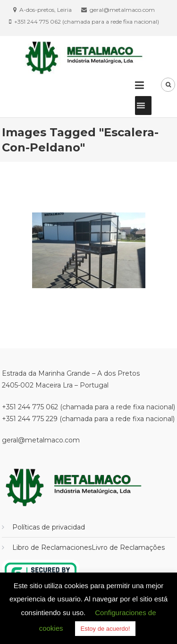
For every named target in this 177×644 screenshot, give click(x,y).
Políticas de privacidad (49, 527)
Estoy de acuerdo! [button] (105, 629)
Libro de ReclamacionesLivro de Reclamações (88, 547)
